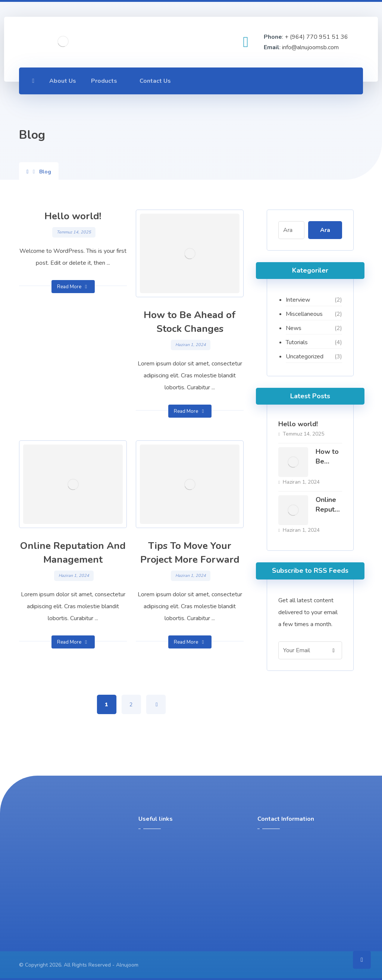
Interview (298, 300)
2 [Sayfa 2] (131, 704)
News (294, 328)
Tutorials (297, 342)
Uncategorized (305, 356)
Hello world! (298, 424)
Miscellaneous (304, 314)
